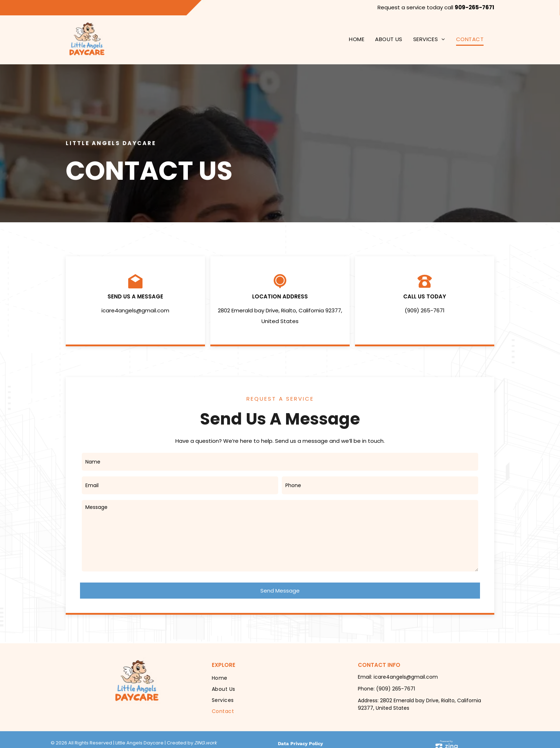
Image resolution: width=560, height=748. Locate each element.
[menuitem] (357, 40)
